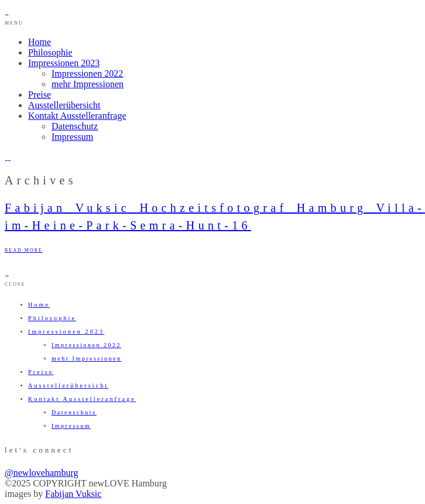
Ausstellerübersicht (64, 105)
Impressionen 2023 (64, 63)
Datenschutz (75, 126)
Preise (40, 95)
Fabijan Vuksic (73, 494)
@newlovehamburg (42, 473)
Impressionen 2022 (87, 73)
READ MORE (24, 250)
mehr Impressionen (88, 84)
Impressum (72, 137)
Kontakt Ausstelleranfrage (77, 116)
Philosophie (50, 52)
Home (40, 42)
